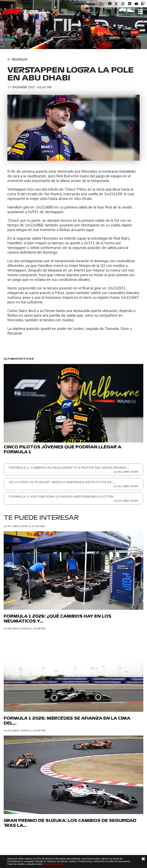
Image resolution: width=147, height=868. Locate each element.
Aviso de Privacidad (53, 864)
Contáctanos (85, 4)
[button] (17, 128)
